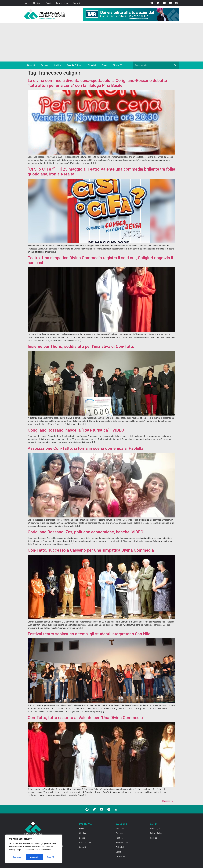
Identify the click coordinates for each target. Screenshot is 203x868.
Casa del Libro (62, 3)
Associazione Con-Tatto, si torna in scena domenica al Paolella (86, 448)
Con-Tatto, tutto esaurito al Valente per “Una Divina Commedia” (86, 718)
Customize (17, 857)
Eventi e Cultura (74, 65)
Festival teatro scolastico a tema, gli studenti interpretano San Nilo (89, 634)
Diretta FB (118, 65)
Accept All (51, 857)
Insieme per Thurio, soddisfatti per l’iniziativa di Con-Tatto (81, 346)
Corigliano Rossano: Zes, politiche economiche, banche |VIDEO (86, 532)
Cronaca (45, 65)
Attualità (31, 65)
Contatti (76, 3)
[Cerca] (175, 65)
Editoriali (92, 65)
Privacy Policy (156, 833)
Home (26, 3)
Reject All (34, 857)
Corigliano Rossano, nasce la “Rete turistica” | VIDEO (76, 430)
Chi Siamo (38, 3)
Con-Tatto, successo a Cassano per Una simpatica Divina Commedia (91, 550)
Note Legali (155, 828)
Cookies (154, 838)
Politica (58, 65)
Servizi (49, 3)
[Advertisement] (102, 42)
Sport (104, 65)
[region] (34, 849)
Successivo (169, 801)
